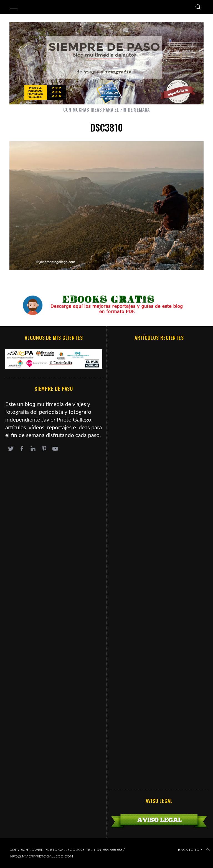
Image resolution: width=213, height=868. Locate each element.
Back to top (194, 850)
